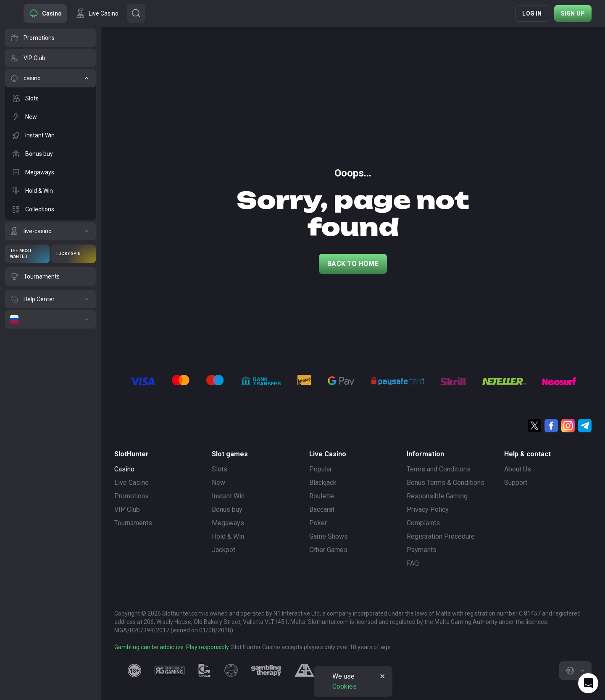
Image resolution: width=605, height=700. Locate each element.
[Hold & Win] (50, 191)
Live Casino (132, 483)
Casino (124, 469)
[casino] (50, 78)
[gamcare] (205, 671)
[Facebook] (551, 426)
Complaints (423, 523)
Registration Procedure (441, 536)
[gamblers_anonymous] (304, 671)
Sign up (573, 13)
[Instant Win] (50, 135)
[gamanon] (231, 671)
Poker (318, 523)
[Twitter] (534, 426)
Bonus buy (227, 509)
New (218, 483)
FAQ (413, 563)
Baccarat (322, 509)
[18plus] (134, 671)
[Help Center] (50, 299)
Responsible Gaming (437, 496)
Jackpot (224, 550)
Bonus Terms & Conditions (446, 483)
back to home (353, 264)
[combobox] (575, 671)
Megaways (228, 523)
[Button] (136, 13)
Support (516, 483)
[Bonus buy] (50, 154)
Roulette (322, 496)
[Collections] (50, 209)
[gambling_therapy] (266, 671)
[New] (50, 117)
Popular (321, 469)
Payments (422, 550)
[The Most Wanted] (27, 254)
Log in (532, 13)
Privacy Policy (428, 509)
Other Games (328, 550)
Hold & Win (228, 536)
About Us (518, 469)
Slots (220, 469)
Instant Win (228, 496)
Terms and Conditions (439, 469)
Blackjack (323, 483)
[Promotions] (50, 38)
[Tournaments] (50, 276)
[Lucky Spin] (74, 254)
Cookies (345, 686)
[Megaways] (50, 172)
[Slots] (50, 98)
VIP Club (127, 509)
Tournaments (133, 523)
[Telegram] (585, 426)
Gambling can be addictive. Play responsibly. (172, 647)
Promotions (132, 496)
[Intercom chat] (588, 683)
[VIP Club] (50, 58)
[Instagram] (568, 426)
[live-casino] (50, 231)
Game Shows (329, 536)
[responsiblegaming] (170, 671)
